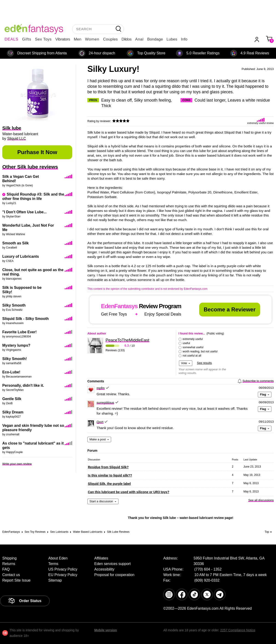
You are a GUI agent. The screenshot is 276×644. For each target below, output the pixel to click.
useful (186, 343)
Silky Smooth (14, 305)
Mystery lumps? (16, 345)
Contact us (11, 575)
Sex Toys (43, 39)
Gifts (27, 39)
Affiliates (101, 558)
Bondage (155, 39)
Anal (139, 39)
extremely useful (193, 339)
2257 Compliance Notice (238, 630)
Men (78, 39)
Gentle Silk (12, 399)
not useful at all (192, 356)
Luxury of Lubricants (21, 256)
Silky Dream (13, 412)
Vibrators (63, 39)
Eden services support (112, 564)
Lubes (172, 39)
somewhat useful (193, 347)
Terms (53, 564)
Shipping (9, 558)
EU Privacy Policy (63, 575)
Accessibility (104, 569)
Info (184, 39)
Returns (9, 564)
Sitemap (55, 580)
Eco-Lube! (11, 372)
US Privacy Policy (63, 569)
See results (204, 363)
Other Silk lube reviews (30, 167)
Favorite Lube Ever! (19, 332)
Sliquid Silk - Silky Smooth (26, 319)
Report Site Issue (16, 580)
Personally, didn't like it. (23, 385)
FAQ (6, 569)
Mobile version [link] (106, 630)
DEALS (11, 39)
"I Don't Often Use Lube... (24, 212)
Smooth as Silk (16, 243)
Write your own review (17, 464)
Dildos (126, 39)
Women (92, 39)
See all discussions (261, 500)
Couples (110, 39)
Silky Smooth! (15, 359)
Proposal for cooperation (114, 575)
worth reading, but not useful (200, 351)
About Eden (58, 558)
